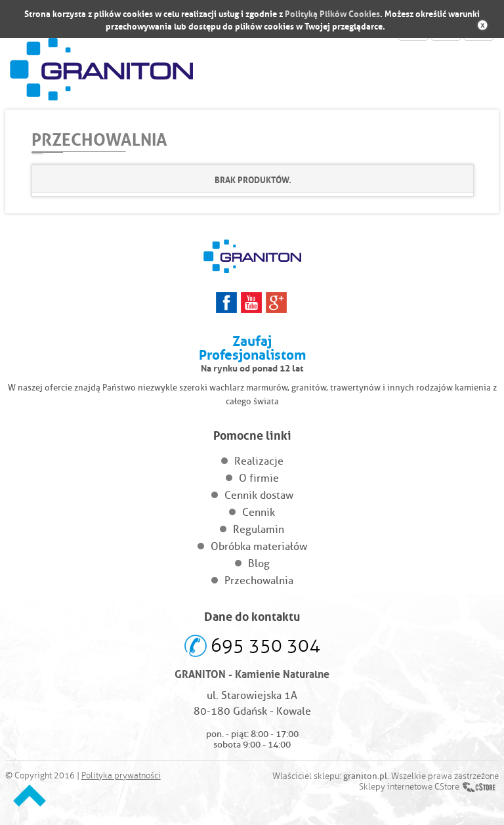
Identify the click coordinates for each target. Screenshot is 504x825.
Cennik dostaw (259, 495)
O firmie (259, 478)
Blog (259, 563)
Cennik (259, 512)
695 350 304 (265, 645)
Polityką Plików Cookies (332, 13)
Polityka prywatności (121, 776)
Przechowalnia (259, 581)
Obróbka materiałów (259, 546)
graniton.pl (365, 776)
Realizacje (259, 461)
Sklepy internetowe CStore (409, 787)
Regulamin (259, 529)
